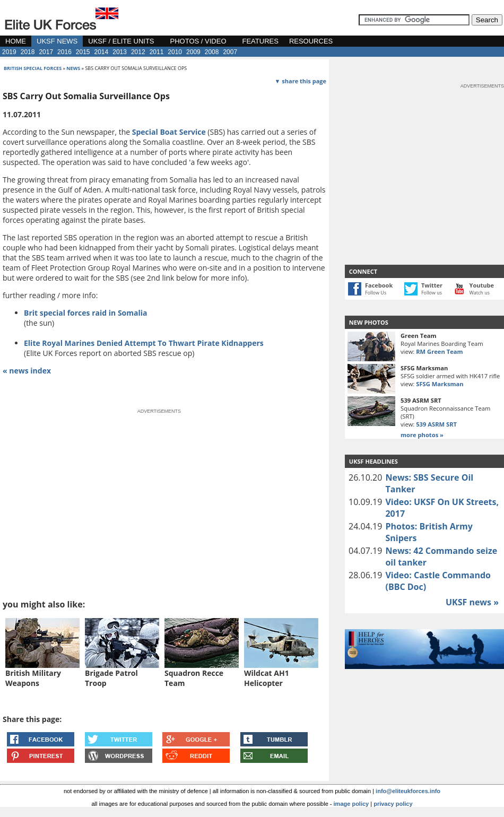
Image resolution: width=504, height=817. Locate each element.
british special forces (33, 68)
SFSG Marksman (440, 384)
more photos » (422, 435)
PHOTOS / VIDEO (198, 41)
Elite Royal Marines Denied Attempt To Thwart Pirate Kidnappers (144, 343)
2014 (102, 52)
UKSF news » (472, 602)
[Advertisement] (92, 489)
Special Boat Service (169, 132)
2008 (212, 52)
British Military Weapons (33, 678)
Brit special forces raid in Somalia (85, 313)
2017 (46, 52)
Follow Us (376, 293)
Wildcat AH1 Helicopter (267, 678)
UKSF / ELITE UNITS (121, 41)
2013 (120, 52)
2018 (28, 52)
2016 (64, 52)
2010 (175, 52)
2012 (138, 52)
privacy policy (393, 804)
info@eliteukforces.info (408, 791)
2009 (193, 52)
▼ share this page (301, 81)
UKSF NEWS (57, 41)
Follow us (432, 293)
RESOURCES (311, 41)
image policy (351, 804)
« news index (27, 371)
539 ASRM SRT (436, 424)
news (73, 68)
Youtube (482, 285)
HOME (16, 41)
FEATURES (260, 41)
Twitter (432, 285)
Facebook (379, 285)
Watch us (480, 293)
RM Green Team (439, 351)
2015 (83, 52)
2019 (9, 52)
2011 (157, 52)
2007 (230, 52)
